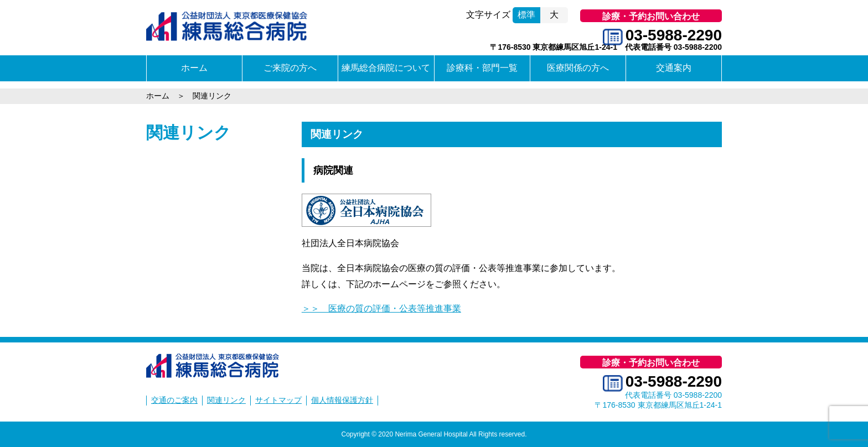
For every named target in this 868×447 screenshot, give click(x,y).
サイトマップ (278, 400)
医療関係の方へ (578, 68)
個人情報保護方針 (342, 400)
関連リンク (188, 132)
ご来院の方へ (290, 68)
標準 (526, 15)
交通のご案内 (174, 400)
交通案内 (674, 68)
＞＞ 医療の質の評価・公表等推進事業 (381, 308)
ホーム (194, 68)
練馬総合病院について (386, 68)
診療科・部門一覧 (482, 68)
